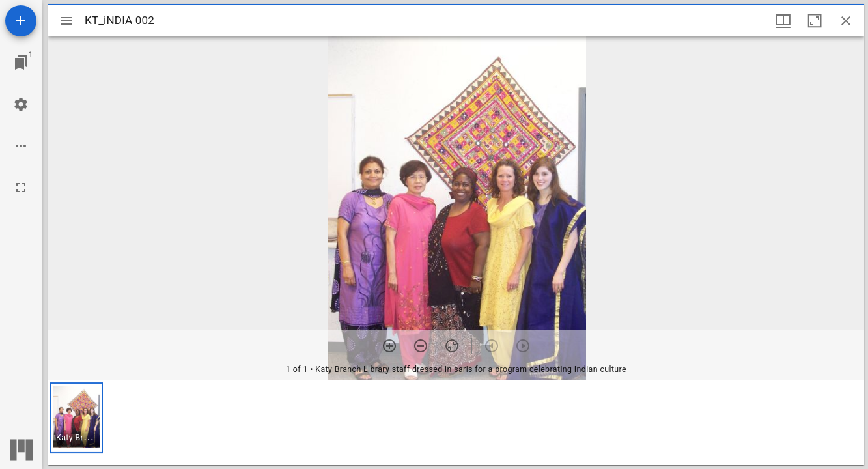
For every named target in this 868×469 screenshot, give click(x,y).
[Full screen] (21, 188)
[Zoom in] (389, 346)
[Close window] (846, 21)
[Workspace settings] (21, 104)
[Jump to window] (21, 63)
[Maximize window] (815, 21)
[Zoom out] (421, 346)
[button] (77, 418)
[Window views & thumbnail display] (783, 21)
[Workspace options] (21, 146)
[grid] (456, 423)
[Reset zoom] (452, 346)
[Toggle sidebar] (66, 21)
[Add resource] (21, 21)
